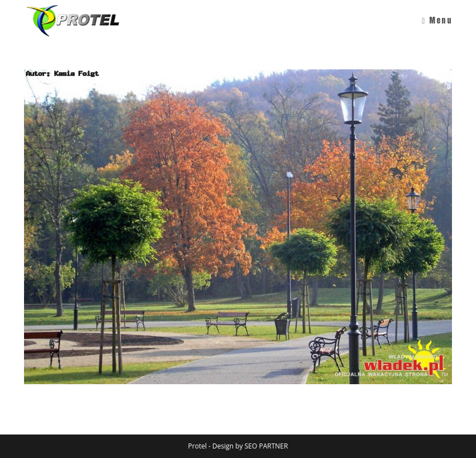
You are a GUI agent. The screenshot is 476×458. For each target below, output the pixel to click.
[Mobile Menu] (437, 20)
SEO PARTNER (266, 446)
